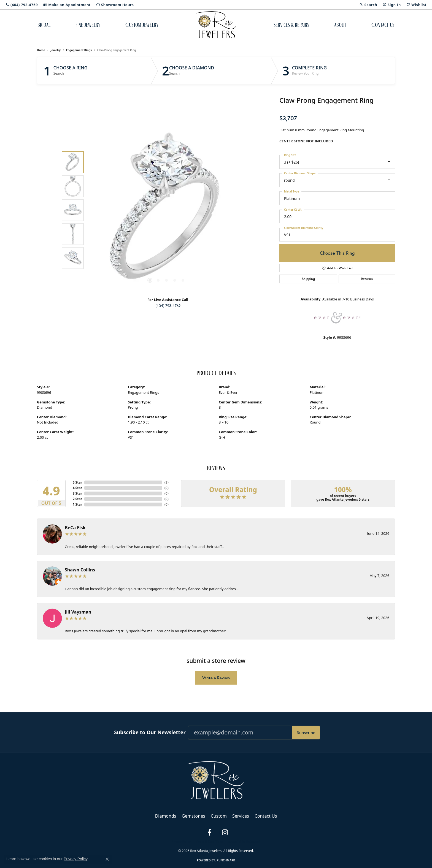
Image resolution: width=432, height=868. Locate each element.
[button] (368, 5)
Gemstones (193, 816)
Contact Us (383, 25)
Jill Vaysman (78, 612)
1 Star (77, 504)
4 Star (77, 488)
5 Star (77, 482)
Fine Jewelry (88, 25)
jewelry (56, 50)
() (167, 482)
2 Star (77, 499)
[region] (166, 210)
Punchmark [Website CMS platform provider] (226, 860)
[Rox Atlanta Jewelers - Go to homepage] (216, 780)
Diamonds (166, 816)
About (340, 25)
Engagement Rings (79, 50)
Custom (219, 816)
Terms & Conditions (209, 842)
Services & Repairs (291, 25)
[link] (22, 5)
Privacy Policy (181, 842)
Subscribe (306, 732)
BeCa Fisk (75, 528)
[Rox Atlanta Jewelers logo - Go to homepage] (216, 25)
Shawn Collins (80, 570)
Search (59, 74)
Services (241, 816)
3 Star (77, 493)
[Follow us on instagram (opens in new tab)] (225, 832)
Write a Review (216, 678)
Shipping (308, 279)
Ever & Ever (228, 392)
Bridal (44, 25)
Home (41, 50)
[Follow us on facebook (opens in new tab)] (209, 832)
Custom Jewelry (142, 25)
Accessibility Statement (244, 842)
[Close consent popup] (107, 859)
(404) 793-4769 (168, 306)
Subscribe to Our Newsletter (150, 732)
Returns (367, 279)
